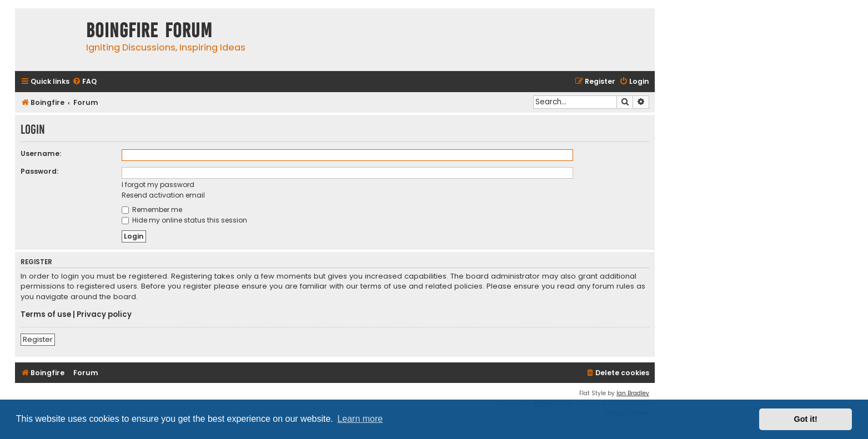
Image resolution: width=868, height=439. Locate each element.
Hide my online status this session (184, 220)
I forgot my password (158, 185)
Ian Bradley (633, 393)
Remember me (152, 210)
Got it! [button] (806, 419)
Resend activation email (163, 195)
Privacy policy (104, 315)
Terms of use (46, 315)
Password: (39, 171)
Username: (41, 153)
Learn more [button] (360, 419)
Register (38, 339)
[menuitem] (84, 82)
